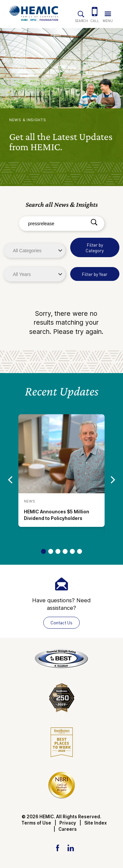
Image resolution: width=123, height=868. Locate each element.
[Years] (34, 274)
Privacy (68, 823)
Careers (68, 829)
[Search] (94, 223)
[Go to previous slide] (10, 480)
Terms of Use (36, 823)
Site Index (96, 823)
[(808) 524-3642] (95, 12)
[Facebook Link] (58, 848)
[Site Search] (81, 13)
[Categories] (34, 251)
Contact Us (61, 623)
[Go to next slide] (113, 480)
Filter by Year (95, 274)
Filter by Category (95, 248)
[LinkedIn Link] (71, 848)
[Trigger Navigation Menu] (108, 12)
